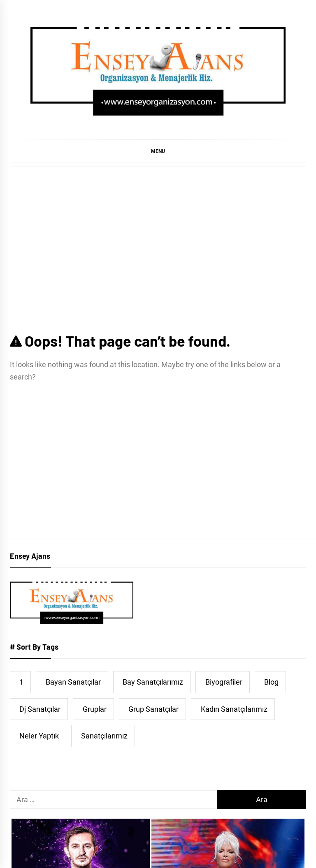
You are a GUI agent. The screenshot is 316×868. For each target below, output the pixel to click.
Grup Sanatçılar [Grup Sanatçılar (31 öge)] (153, 709)
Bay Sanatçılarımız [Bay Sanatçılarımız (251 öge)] (153, 682)
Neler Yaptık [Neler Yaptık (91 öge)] (39, 736)
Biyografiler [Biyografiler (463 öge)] (224, 682)
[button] (158, 151)
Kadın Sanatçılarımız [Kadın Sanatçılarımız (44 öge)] (234, 709)
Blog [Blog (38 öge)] (271, 682)
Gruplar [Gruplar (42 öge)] (95, 709)
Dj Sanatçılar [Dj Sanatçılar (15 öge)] (40, 709)
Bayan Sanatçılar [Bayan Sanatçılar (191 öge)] (73, 682)
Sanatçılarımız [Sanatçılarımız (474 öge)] (104, 736)
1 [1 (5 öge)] (21, 682)
